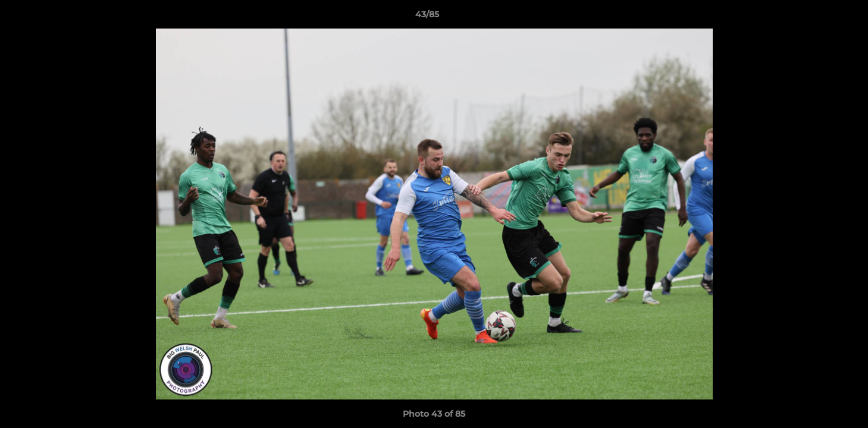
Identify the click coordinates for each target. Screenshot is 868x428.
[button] (818, 17)
